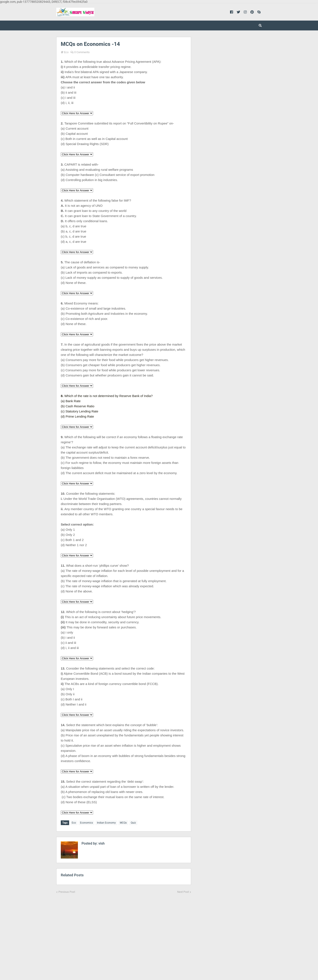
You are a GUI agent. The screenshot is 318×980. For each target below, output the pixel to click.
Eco (66, 52)
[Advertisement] (124, 933)
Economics (86, 823)
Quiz (133, 823)
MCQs (123, 823)
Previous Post (67, 891)
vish (101, 843)
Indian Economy (106, 823)
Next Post (183, 891)
